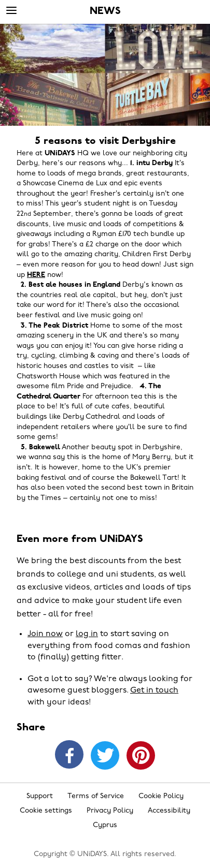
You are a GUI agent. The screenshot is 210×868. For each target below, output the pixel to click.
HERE (36, 275)
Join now (45, 634)
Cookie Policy (161, 796)
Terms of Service (96, 796)
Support (40, 796)
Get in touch (154, 690)
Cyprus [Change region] (105, 825)
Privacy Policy (110, 811)
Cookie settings (46, 811)
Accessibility (169, 811)
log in (87, 634)
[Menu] (11, 11)
